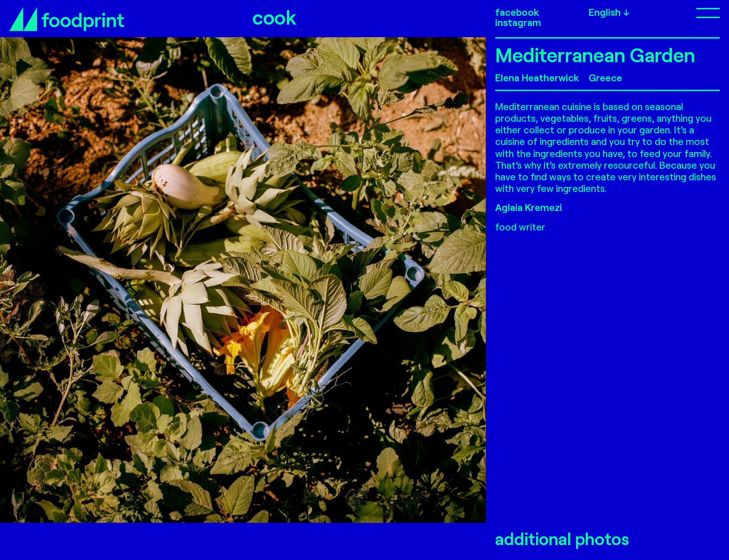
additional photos (562, 539)
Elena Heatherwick (537, 77)
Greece (605, 77)
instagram (518, 22)
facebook (517, 12)
